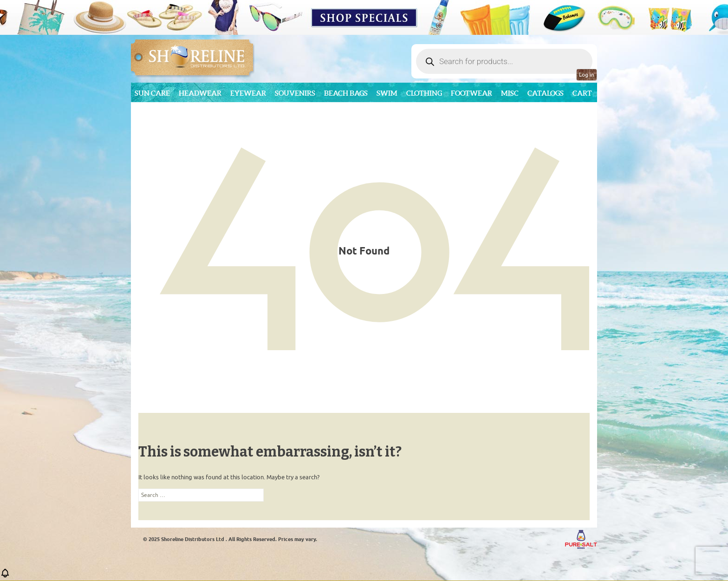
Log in (587, 75)
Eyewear (248, 93)
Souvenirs (295, 93)
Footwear (471, 93)
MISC (510, 93)
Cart (582, 93)
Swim (387, 93)
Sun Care (152, 93)
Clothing (424, 93)
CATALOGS (546, 93)
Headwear (200, 93)
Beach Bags (346, 93)
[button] (5, 576)
